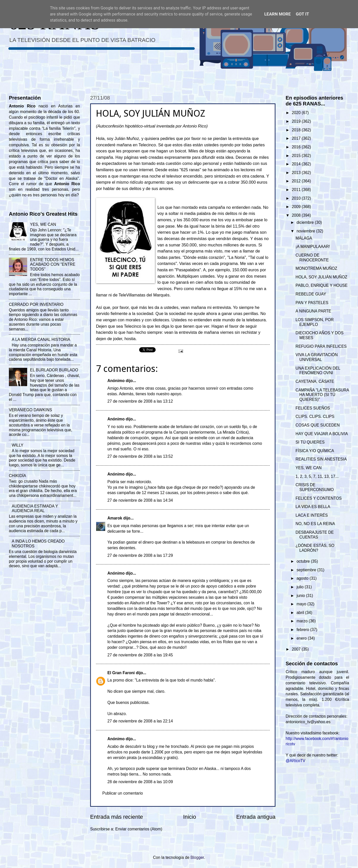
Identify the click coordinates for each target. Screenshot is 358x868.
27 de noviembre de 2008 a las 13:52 (140, 456)
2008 (297, 215)
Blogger (197, 857)
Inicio (190, 817)
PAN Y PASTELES (312, 303)
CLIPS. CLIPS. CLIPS (315, 416)
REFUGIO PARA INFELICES (321, 346)
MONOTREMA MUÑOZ (316, 268)
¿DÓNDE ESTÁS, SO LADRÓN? (315, 548)
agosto (303, 578)
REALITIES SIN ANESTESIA (321, 459)
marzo (303, 621)
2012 (297, 181)
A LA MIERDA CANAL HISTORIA (41, 340)
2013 (297, 173)
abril (301, 613)
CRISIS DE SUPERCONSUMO (315, 487)
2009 (297, 207)
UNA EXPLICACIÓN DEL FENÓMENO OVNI (318, 371)
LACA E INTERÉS (312, 515)
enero (302, 638)
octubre (304, 561)
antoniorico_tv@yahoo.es (308, 722)
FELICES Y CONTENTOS (319, 498)
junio (301, 596)
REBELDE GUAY (311, 294)
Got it (302, 14)
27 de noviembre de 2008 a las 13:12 (140, 401)
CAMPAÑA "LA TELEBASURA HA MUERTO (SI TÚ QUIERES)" (322, 395)
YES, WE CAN (43, 224)
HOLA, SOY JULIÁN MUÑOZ (321, 277)
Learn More (278, 14)
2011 (297, 190)
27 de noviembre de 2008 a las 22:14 (140, 721)
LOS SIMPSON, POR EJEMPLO (315, 322)
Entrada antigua (256, 817)
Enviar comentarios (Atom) (139, 829)
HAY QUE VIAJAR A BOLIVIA (322, 434)
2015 (297, 156)
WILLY (18, 445)
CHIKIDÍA (18, 476)
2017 (297, 138)
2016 (297, 147)
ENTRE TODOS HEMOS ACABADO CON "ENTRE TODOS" (53, 265)
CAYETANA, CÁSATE (315, 381)
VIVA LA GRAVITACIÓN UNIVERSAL (317, 357)
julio (301, 587)
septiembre (307, 570)
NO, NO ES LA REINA (315, 524)
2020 (297, 113)
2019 (297, 121)
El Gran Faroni (121, 673)
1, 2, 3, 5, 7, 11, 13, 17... (317, 476)
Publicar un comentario (123, 793)
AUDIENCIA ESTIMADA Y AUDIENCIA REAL (35, 509)
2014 (297, 164)
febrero (303, 630)
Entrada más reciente (117, 817)
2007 (297, 649)
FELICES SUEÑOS (313, 408)
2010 (297, 198)
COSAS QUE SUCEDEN (318, 425)
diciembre (306, 222)
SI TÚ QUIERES (310, 442)
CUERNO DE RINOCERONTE (312, 258)
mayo (302, 604)
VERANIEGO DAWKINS (30, 410)
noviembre (306, 231)
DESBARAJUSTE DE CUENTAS (315, 535)
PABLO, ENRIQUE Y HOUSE (322, 285)
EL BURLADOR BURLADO (54, 370)
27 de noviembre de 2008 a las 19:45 (140, 655)
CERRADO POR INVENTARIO (36, 304)
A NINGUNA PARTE (313, 311)
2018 (297, 130)
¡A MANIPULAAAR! (313, 247)
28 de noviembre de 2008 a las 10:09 (140, 782)
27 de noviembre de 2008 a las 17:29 (140, 555)
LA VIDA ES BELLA (313, 507)
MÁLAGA (304, 238)
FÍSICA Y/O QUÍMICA (315, 451)
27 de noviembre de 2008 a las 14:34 (140, 500)
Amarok (115, 518)
